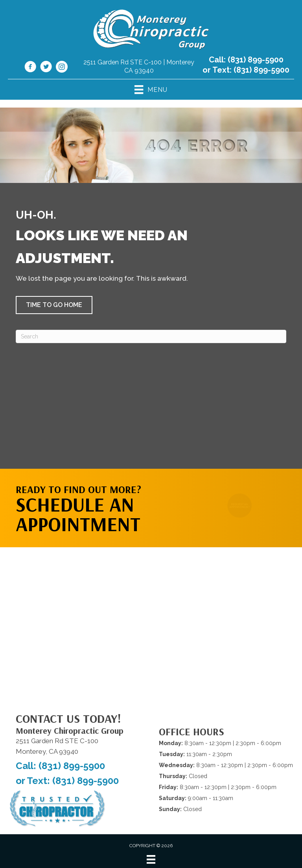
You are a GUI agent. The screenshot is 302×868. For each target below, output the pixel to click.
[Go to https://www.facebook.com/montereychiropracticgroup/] (30, 68)
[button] (54, 305)
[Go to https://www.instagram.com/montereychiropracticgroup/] (62, 68)
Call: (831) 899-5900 (246, 60)
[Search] (151, 336)
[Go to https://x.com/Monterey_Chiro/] (46, 68)
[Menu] (151, 859)
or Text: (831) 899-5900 (246, 70)
